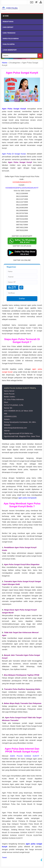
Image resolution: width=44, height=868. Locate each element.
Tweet (4, 857)
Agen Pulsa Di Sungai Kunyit (14, 154)
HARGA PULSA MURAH (11, 39)
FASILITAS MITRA (9, 44)
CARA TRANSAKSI (9, 33)
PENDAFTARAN (8, 22)
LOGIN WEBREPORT (10, 50)
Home (6, 16)
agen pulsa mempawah (27, 498)
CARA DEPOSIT (8, 27)
